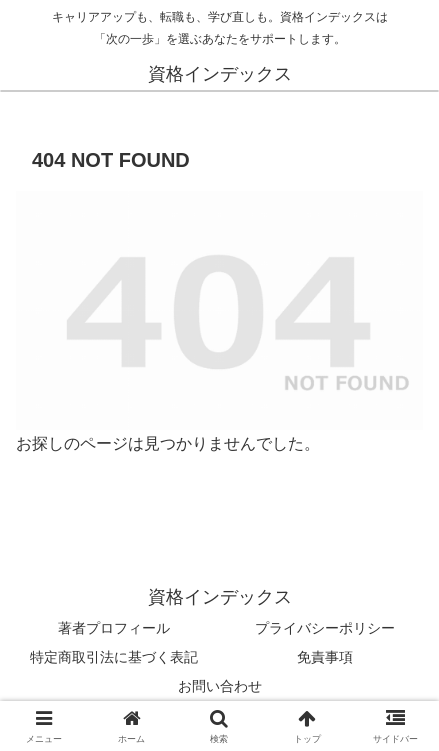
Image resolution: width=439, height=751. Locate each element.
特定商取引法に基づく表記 (114, 657)
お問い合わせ (220, 686)
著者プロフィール (114, 628)
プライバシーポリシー (325, 628)
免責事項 (325, 657)
